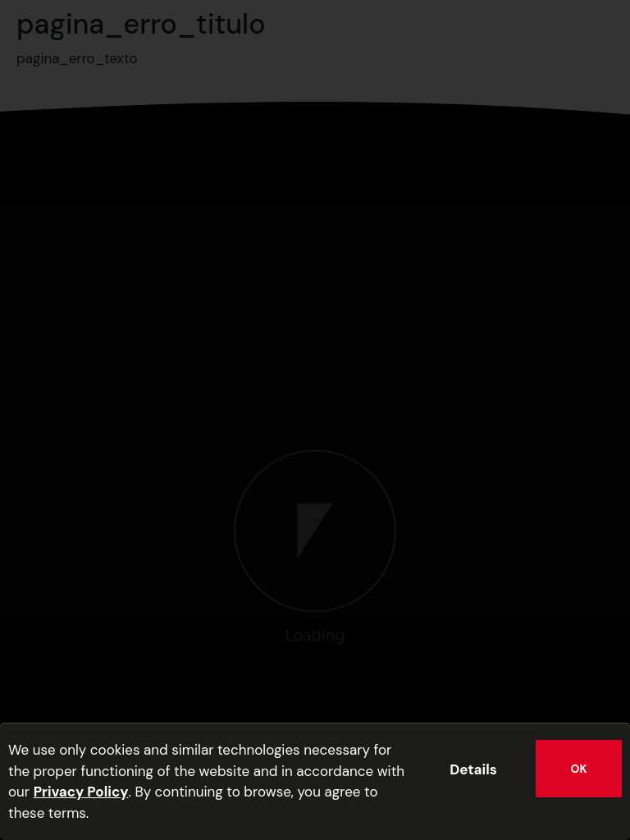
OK (579, 769)
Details (473, 769)
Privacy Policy (81, 792)
